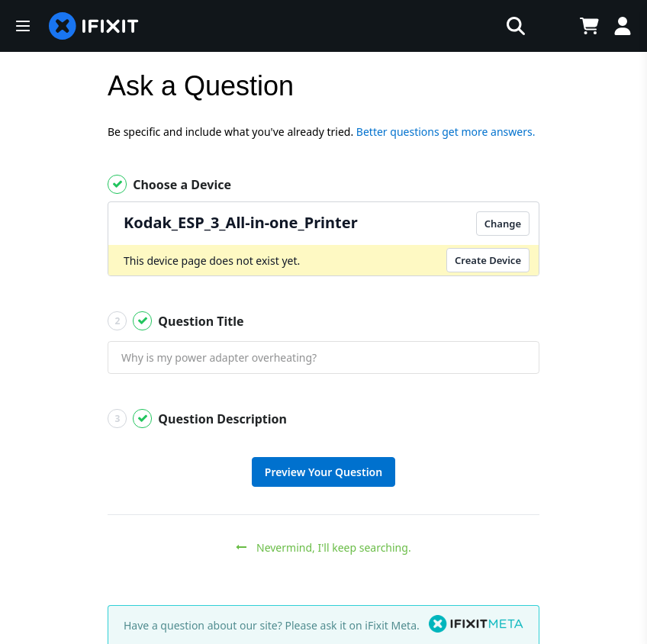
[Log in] (623, 26)
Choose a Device (169, 184)
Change (503, 224)
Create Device (488, 260)
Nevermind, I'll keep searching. (323, 547)
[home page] (94, 26)
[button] (23, 26)
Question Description (197, 419)
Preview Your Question (323, 472)
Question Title (176, 321)
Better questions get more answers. (446, 132)
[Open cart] (589, 26)
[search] (343, 26)
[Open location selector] (551, 26)
